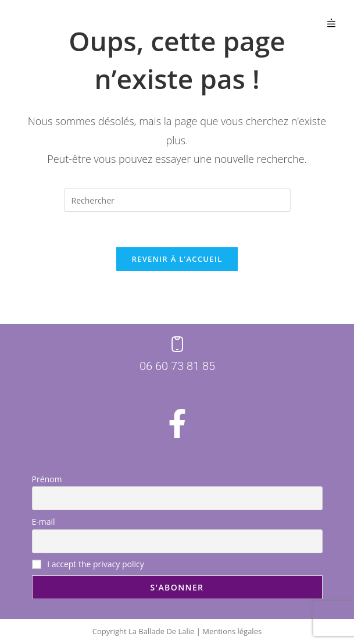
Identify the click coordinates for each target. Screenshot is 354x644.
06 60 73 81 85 (177, 366)
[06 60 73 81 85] (177, 344)
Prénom (47, 479)
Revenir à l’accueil (177, 259)
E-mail (44, 522)
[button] (332, 23)
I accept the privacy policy (88, 564)
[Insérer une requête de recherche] (177, 200)
